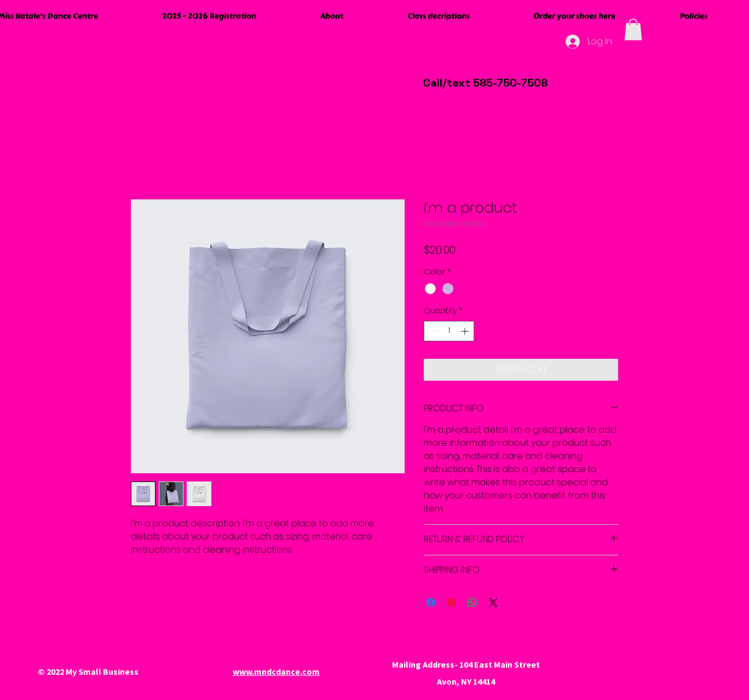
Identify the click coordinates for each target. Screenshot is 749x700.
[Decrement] (432, 331)
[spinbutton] (449, 331)
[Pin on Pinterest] (452, 603)
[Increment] (466, 331)
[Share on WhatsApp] (473, 603)
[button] (633, 29)
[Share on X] (493, 603)
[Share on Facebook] (431, 603)
